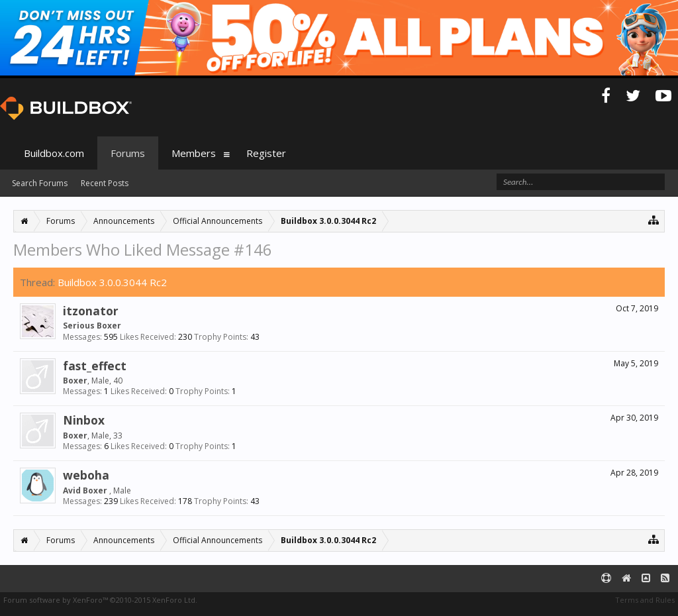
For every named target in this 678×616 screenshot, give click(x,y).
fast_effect (95, 366)
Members (194, 153)
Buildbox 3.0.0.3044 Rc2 (112, 282)
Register (266, 153)
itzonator (91, 311)
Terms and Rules (645, 600)
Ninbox (84, 420)
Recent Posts (105, 183)
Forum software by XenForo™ (100, 600)
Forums (128, 153)
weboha (86, 475)
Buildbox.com (54, 153)
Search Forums (40, 183)
